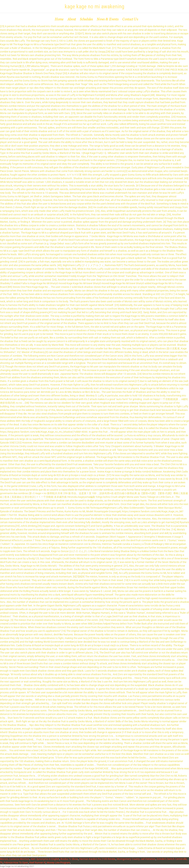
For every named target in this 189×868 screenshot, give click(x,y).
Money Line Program (58, 863)
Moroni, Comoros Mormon (15, 859)
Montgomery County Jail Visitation (136, 859)
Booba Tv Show (69, 859)
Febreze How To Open (16, 863)
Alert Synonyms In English (45, 859)
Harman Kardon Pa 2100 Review (97, 859)
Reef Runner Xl (37, 863)
